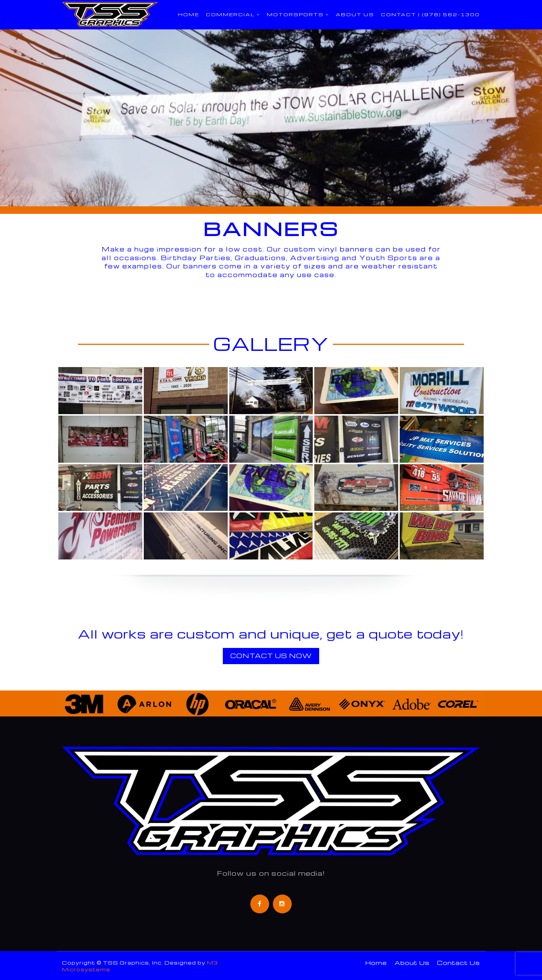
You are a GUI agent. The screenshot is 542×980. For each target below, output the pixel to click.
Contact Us (458, 963)
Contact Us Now (271, 656)
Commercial (230, 14)
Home (189, 14)
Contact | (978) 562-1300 (430, 14)
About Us (355, 14)
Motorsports (295, 14)
